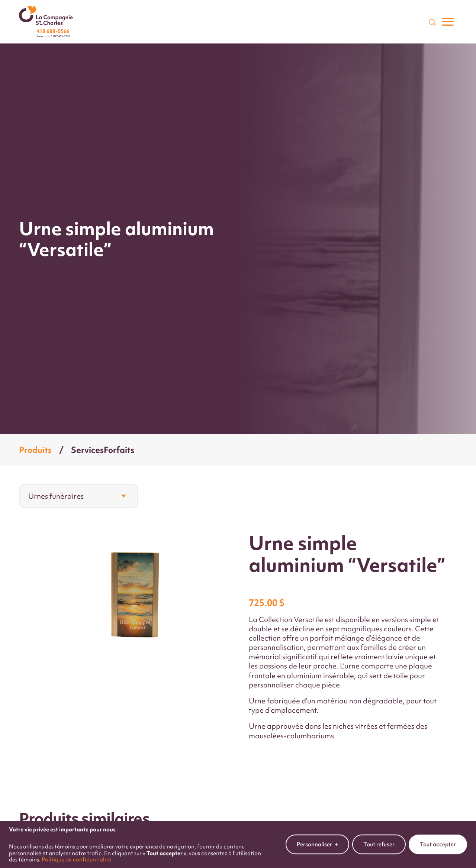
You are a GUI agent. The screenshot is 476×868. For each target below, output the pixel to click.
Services (87, 450)
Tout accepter (438, 841)
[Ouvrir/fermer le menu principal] (448, 22)
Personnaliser (317, 841)
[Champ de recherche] (432, 22)
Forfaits (119, 450)
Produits (35, 450)
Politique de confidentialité (76, 856)
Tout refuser (379, 841)
